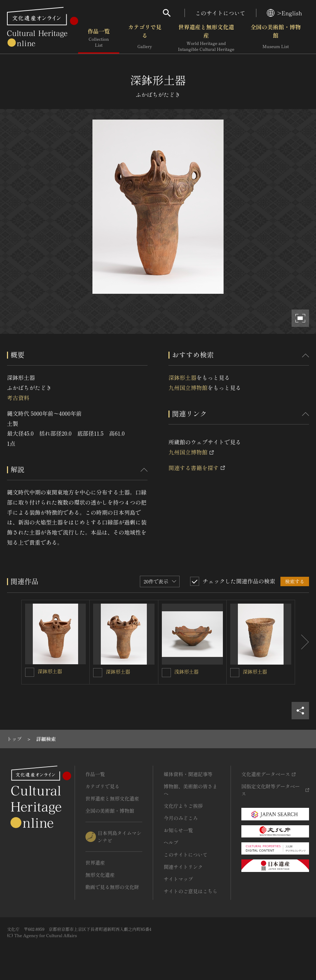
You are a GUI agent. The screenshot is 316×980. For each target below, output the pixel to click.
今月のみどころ (181, 818)
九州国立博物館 (188, 388)
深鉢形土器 (182, 377)
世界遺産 (95, 863)
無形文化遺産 (100, 875)
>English (284, 13)
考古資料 (18, 398)
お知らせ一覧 (178, 830)
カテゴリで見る (145, 38)
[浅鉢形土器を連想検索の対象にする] (166, 673)
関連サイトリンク (183, 867)
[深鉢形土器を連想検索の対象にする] (30, 672)
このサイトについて (220, 13)
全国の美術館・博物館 (276, 38)
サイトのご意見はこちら (190, 891)
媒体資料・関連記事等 (188, 774)
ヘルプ (171, 842)
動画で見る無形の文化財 (112, 887)
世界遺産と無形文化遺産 (206, 38)
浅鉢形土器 (187, 672)
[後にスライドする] (302, 642)
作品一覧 (99, 38)
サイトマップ (178, 879)
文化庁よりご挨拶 (183, 806)
